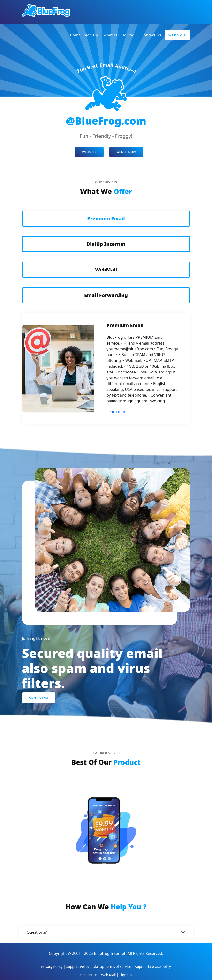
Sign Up (91, 35)
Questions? (37, 932)
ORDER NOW (126, 152)
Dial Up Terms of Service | (114, 967)
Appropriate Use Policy (153, 967)
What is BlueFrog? (120, 35)
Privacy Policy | (54, 967)
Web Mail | (110, 975)
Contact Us (151, 35)
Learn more (117, 412)
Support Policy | (79, 967)
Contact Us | (91, 975)
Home (75, 35)
